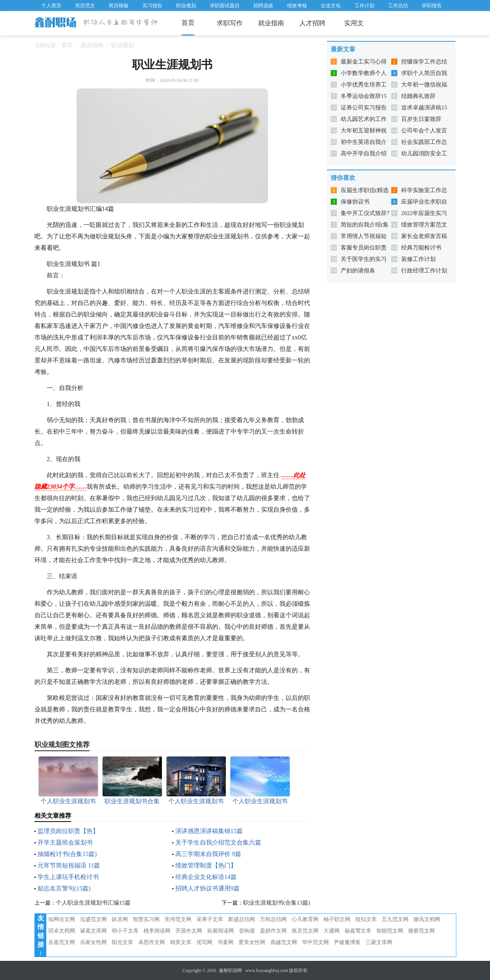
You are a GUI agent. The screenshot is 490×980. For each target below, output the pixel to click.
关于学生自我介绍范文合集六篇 (218, 842)
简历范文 (85, 6)
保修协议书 (355, 202)
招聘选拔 (263, 6)
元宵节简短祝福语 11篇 (69, 865)
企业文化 (331, 6)
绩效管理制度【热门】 (206, 865)
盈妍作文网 (273, 931)
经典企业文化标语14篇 (206, 877)
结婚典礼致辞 (418, 96)
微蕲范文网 (421, 931)
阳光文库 (122, 942)
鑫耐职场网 (230, 970)
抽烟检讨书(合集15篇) (67, 854)
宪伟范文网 (178, 919)
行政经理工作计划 (424, 271)
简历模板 (119, 6)
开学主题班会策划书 (65, 842)
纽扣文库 (366, 919)
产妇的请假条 (358, 271)
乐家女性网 (93, 942)
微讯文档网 (427, 919)
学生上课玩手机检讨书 (68, 877)
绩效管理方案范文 (424, 225)
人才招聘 (312, 23)
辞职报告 (432, 6)
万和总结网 (273, 919)
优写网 (204, 942)
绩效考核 (297, 6)
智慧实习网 (146, 919)
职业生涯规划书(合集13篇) (277, 903)
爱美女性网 (252, 942)
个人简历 (51, 6)
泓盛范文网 (93, 919)
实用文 (354, 23)
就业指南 (271, 23)
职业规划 (186, 6)
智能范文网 (390, 931)
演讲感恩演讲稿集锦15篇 (209, 831)
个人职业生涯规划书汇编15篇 (93, 903)
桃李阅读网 (157, 931)
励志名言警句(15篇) (64, 888)
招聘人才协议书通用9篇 (207, 888)
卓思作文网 (152, 942)
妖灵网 (120, 919)
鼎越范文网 (284, 942)
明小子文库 (125, 931)
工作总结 (398, 6)
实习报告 (152, 6)
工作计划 (364, 6)
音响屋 (247, 931)
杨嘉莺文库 (358, 931)
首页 (188, 23)
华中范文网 (315, 942)
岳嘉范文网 (62, 942)
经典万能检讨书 (421, 248)
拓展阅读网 (220, 931)
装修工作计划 (418, 259)
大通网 (332, 931)
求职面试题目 (225, 6)
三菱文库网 (379, 942)
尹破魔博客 (347, 942)
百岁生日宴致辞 (421, 119)
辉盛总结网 (242, 919)
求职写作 (230, 23)
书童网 (225, 942)
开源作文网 (189, 931)
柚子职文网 (337, 919)
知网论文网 (62, 919)
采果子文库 (210, 919)
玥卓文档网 (62, 931)
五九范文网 (395, 919)
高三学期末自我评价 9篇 (208, 854)
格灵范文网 (305, 931)
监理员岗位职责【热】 (68, 831)
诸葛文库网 (93, 931)
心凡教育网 (305, 919)
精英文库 (181, 942)
